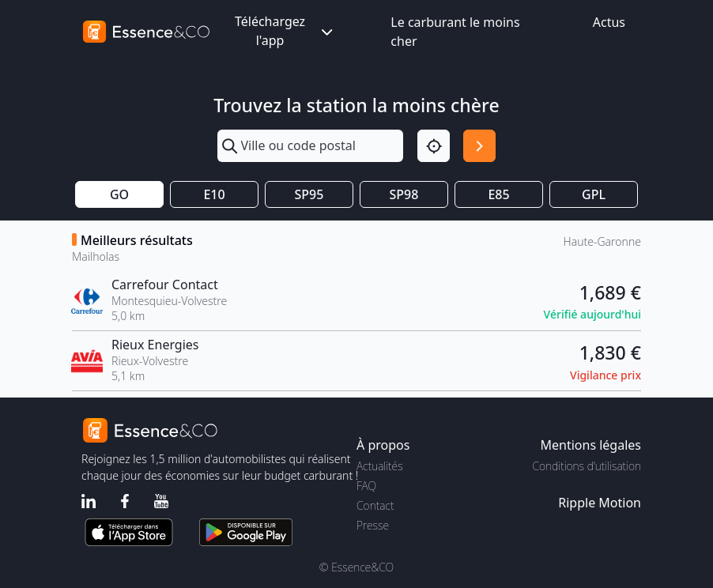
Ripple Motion (600, 503)
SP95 (309, 194)
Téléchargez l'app (285, 31)
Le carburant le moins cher (455, 32)
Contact (375, 505)
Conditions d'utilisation (587, 466)
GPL (594, 194)
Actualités (380, 466)
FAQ (366, 486)
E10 (214, 194)
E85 (498, 194)
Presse (373, 525)
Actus (609, 22)
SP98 (404, 194)
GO (119, 194)
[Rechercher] (479, 146)
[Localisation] (434, 146)
